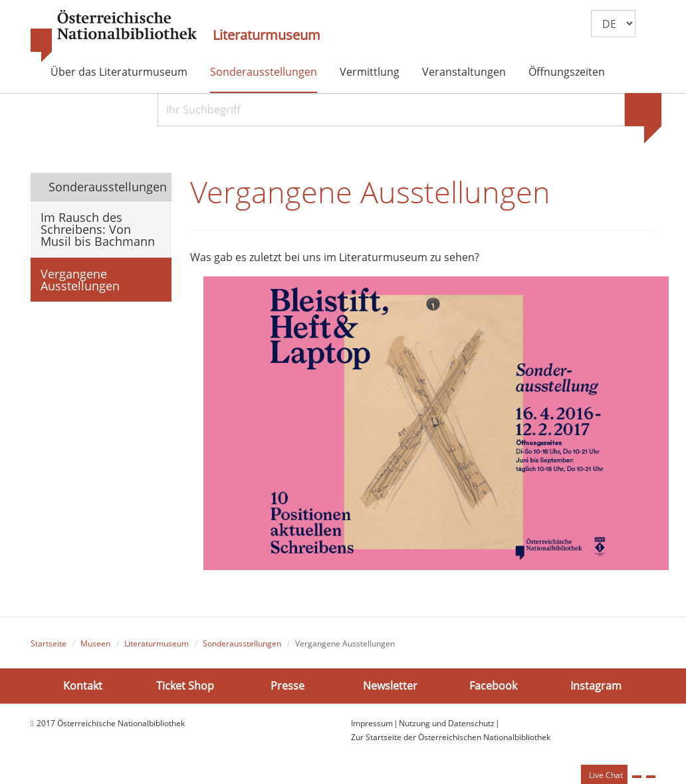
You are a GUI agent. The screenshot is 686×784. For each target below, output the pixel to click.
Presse (287, 686)
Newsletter (390, 686)
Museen (95, 643)
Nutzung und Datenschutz (447, 723)
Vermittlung (370, 72)
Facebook (493, 686)
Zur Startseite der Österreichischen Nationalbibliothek (451, 737)
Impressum (372, 723)
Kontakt (83, 686)
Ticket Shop (185, 686)
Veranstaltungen (464, 72)
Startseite (49, 643)
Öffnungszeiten (567, 72)
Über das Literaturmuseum (119, 72)
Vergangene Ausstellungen (80, 280)
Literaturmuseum (267, 35)
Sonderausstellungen (264, 72)
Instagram (596, 686)
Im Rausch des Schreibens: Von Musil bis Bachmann (98, 229)
